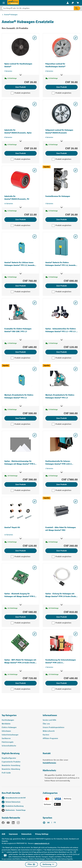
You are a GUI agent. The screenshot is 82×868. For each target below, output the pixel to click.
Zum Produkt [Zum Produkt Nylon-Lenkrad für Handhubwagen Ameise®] (21, 87)
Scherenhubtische (9, 746)
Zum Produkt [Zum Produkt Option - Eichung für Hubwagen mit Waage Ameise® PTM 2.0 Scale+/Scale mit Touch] (62, 617)
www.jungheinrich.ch (42, 843)
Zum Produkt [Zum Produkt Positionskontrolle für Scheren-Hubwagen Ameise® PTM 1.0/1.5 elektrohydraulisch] (62, 484)
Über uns (46, 724)
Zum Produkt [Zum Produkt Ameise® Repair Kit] (21, 551)
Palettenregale (8, 742)
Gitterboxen (6, 731)
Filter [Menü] (31, 864)
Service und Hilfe (49, 720)
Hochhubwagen (8, 720)
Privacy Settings (42, 834)
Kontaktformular (49, 763)
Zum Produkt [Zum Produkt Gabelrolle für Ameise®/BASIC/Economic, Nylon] (21, 153)
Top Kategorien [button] (9, 715)
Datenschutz (26, 834)
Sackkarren (6, 738)
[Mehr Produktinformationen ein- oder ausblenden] (21, 75)
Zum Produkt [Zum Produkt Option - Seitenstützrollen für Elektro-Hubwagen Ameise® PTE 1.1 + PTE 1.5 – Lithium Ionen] (62, 352)
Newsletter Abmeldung (11, 769)
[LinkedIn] (13, 823)
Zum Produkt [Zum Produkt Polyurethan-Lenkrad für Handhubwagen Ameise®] (62, 87)
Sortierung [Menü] (49, 864)
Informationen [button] (50, 715)
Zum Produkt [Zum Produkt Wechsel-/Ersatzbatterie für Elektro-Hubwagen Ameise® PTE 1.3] (62, 418)
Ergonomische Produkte (11, 762)
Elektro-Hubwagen (9, 727)
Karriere (46, 735)
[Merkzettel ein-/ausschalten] (35, 38)
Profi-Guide (6, 773)
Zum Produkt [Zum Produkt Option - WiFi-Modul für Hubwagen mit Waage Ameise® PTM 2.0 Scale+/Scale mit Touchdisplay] (21, 683)
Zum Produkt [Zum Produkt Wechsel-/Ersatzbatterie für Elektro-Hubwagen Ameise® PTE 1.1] (21, 418)
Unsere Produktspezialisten (54, 727)
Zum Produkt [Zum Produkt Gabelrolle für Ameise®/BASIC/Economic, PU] (21, 220)
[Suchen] (77, 8)
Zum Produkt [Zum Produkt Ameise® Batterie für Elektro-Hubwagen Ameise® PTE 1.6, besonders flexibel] (62, 286)
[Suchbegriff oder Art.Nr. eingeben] (38, 8)
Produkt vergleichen (22, 93)
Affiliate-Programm (50, 738)
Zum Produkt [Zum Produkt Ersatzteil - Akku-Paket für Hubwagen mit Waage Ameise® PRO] (62, 551)
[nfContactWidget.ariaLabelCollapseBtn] (5, 855)
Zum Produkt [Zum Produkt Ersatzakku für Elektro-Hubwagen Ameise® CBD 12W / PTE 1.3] (21, 352)
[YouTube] (8, 823)
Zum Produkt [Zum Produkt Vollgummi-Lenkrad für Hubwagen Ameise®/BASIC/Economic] (62, 153)
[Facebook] (3, 823)
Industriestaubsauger (10, 735)
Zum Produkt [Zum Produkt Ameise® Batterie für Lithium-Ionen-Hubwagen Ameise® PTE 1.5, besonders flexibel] (21, 286)
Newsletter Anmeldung (11, 766)
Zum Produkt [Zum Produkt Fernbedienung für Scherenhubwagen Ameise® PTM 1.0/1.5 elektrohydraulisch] (62, 683)
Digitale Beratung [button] (11, 753)
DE (48, 823)
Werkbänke (6, 724)
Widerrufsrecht (49, 731)
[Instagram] (18, 823)
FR (55, 823)
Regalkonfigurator (9, 758)
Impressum (13, 834)
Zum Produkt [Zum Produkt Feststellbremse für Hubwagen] (62, 220)
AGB (3, 834)
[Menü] (4, 3)
